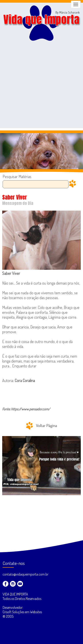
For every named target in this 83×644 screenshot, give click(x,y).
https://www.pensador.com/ (31, 409)
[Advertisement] (41, 87)
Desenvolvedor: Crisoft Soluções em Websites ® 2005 (22, 612)
